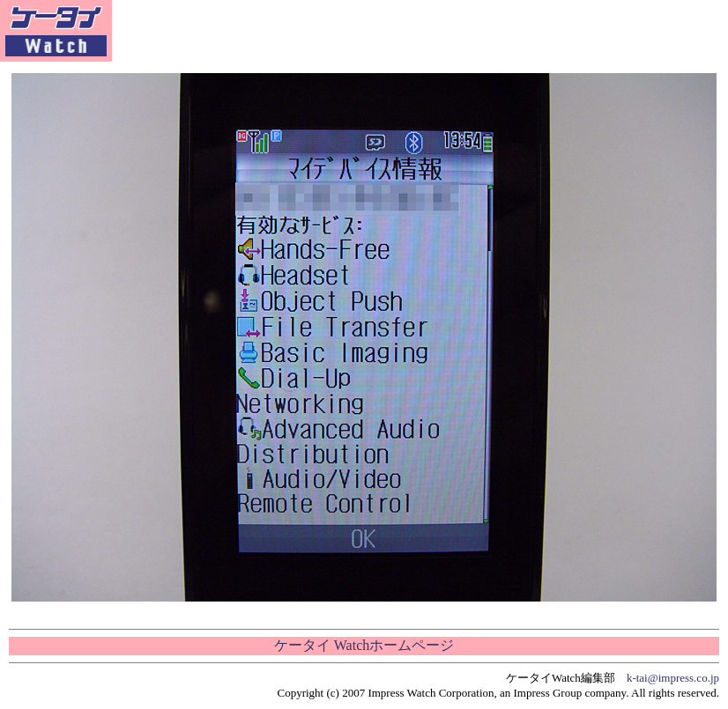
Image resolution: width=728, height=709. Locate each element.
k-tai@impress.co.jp (673, 678)
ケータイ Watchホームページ (364, 645)
